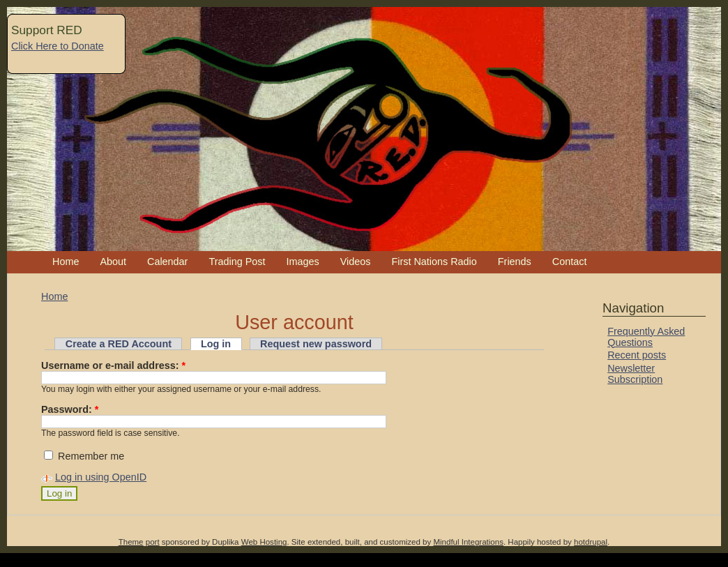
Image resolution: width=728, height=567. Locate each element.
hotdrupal (591, 542)
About (113, 262)
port (153, 542)
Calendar (167, 262)
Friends (515, 262)
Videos (356, 262)
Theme (131, 542)
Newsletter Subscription (635, 374)
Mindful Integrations (468, 542)
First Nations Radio (434, 262)
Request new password (316, 344)
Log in (216, 344)
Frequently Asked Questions (646, 337)
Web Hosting (264, 542)
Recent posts (637, 355)
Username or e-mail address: (113, 365)
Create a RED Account (119, 344)
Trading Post (237, 262)
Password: (70, 409)
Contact (570, 262)
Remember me (84, 456)
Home (66, 262)
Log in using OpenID (101, 477)
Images (302, 262)
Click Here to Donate (58, 46)
